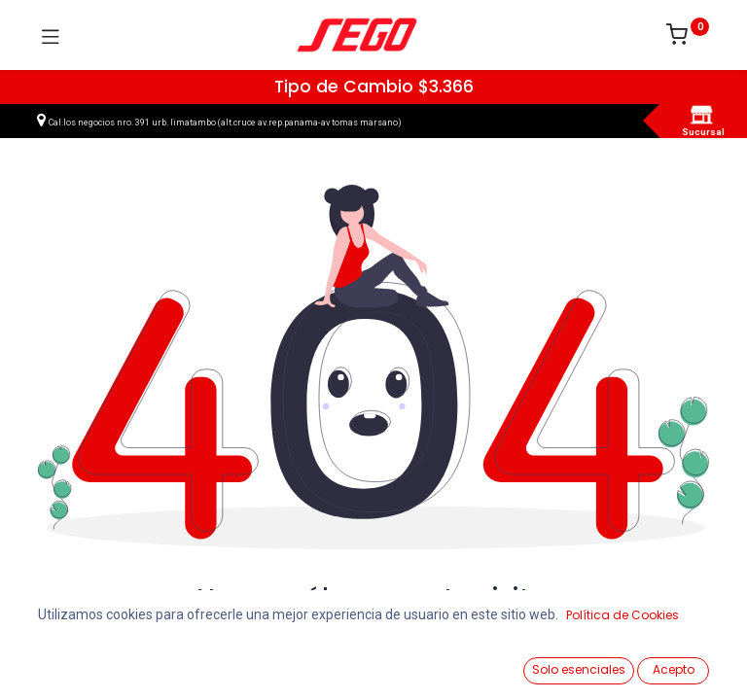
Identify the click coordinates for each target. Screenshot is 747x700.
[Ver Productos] (64, 663)
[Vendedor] (683, 663)
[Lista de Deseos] (477, 662)
